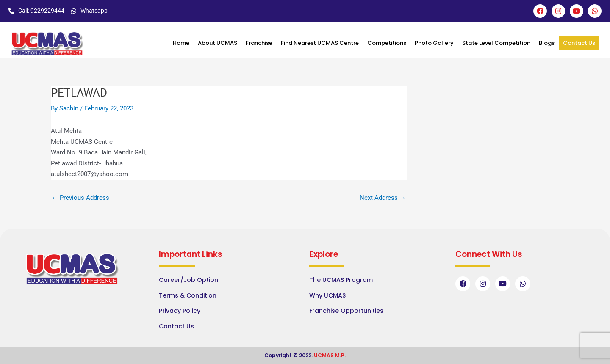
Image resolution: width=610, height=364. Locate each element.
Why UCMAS (327, 295)
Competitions (387, 43)
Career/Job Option (189, 280)
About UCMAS (218, 43)
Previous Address (80, 198)
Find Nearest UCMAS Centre (320, 43)
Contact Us (579, 43)
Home (181, 43)
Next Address (383, 198)
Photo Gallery (434, 43)
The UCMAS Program (341, 280)
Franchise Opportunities (346, 311)
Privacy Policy (180, 311)
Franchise (259, 43)
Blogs (547, 43)
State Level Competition (496, 43)
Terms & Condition (188, 295)
